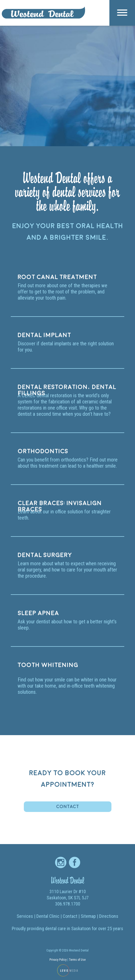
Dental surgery (45, 555)
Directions (109, 916)
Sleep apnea (38, 613)
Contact (67, 807)
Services (25, 916)
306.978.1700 (68, 904)
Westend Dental (68, 880)
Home (43, 46)
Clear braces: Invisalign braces (60, 504)
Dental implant (44, 335)
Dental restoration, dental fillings (67, 388)
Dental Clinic (48, 916)
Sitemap (88, 916)
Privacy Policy (58, 960)
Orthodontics (43, 451)
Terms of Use (77, 960)
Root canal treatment (57, 277)
